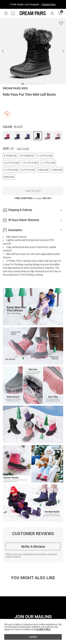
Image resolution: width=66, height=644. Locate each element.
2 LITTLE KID (11, 170)
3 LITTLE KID (28, 170)
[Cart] (60, 13)
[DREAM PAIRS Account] (52, 13)
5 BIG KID (57, 170)
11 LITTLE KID (45, 156)
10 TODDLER (27, 156)
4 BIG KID (43, 170)
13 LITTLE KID (30, 163)
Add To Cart (33, 191)
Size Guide (23, 149)
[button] (6, 13)
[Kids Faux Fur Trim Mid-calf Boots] (7, 136)
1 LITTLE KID (48, 163)
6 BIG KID (9, 177)
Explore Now (49, 4)
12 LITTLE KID (11, 163)
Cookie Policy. (43, 629)
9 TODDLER (10, 156)
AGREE (33, 637)
